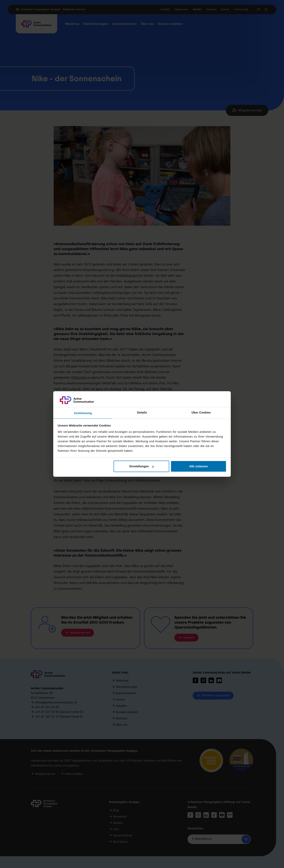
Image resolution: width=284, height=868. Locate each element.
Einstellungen (141, 466)
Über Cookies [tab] (201, 412)
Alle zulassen (199, 466)
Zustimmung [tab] (83, 413)
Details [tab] (142, 412)
